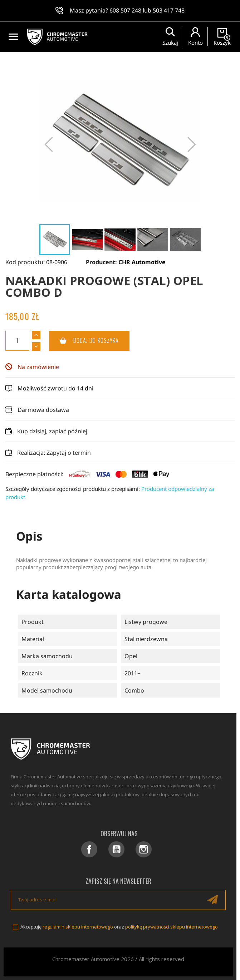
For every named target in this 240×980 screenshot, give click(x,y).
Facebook (89, 849)
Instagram (144, 849)
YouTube (116, 849)
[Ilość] (17, 341)
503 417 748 (169, 10)
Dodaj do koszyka (84, 341)
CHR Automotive (142, 262)
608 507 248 (125, 10)
